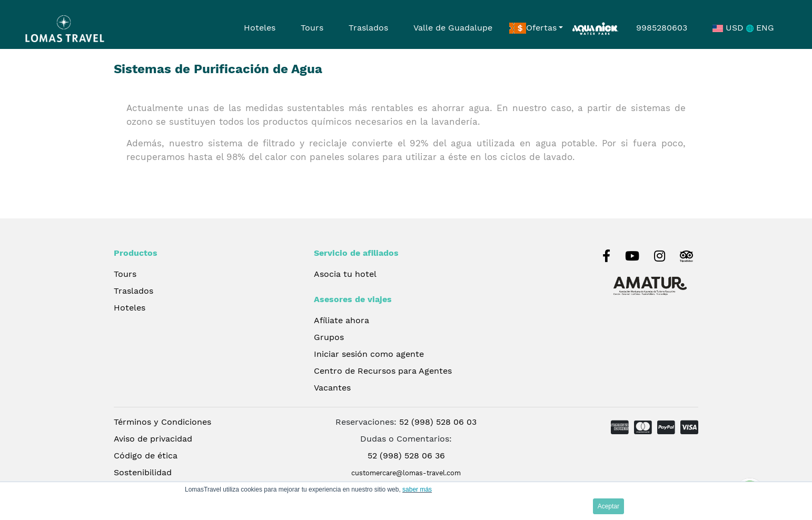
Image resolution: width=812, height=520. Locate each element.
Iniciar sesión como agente (369, 354)
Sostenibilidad (143, 472)
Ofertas (533, 28)
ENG (760, 28)
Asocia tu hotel (345, 274)
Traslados (368, 28)
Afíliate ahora (341, 320)
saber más (417, 489)
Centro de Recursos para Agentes (383, 371)
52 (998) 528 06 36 (406, 456)
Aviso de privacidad (153, 439)
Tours (312, 28)
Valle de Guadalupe (453, 28)
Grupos (329, 337)
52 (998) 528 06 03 (438, 422)
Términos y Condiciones (162, 422)
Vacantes (332, 388)
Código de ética (146, 456)
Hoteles (260, 28)
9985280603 (662, 28)
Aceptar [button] (608, 506)
